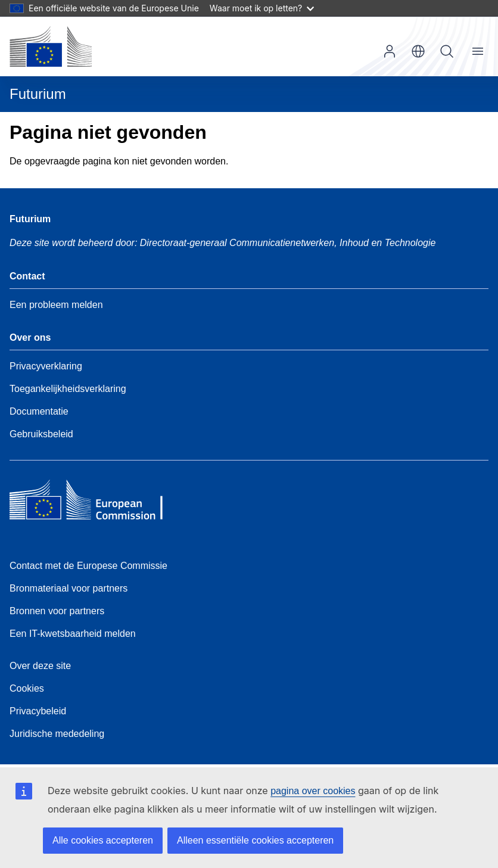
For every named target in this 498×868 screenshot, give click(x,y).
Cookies (27, 688)
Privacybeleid (38, 711)
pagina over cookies (313, 791)
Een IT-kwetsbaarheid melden (73, 634)
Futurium (38, 94)
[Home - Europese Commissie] (51, 46)
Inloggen (390, 51)
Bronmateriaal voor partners (69, 588)
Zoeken (447, 51)
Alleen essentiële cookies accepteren (255, 840)
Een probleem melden (56, 305)
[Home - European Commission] (96, 503)
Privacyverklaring (46, 366)
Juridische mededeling (57, 734)
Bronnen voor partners (57, 611)
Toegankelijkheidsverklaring (68, 389)
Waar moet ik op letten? (262, 8)
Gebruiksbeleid (41, 434)
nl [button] (418, 51)
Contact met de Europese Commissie (88, 566)
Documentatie (39, 411)
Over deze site (40, 666)
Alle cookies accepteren (103, 840)
